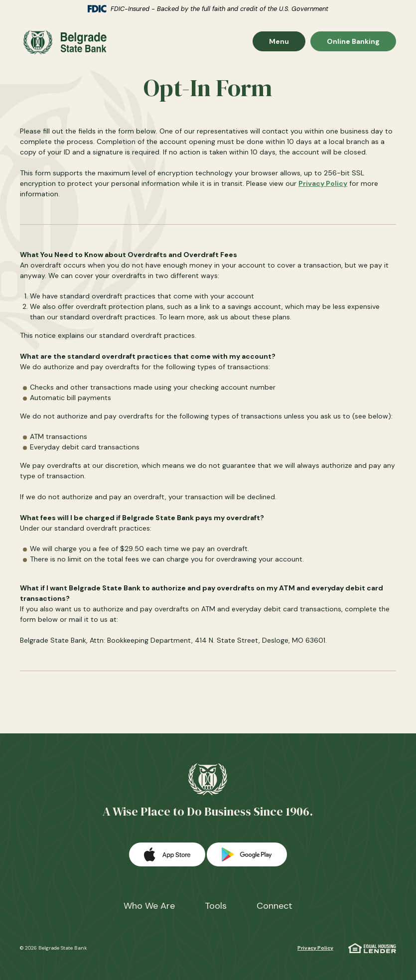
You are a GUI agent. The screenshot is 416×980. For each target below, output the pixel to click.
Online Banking (353, 42)
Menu (287, 42)
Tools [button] (216, 903)
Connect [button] (275, 903)
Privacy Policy (323, 183)
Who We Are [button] (149, 903)
